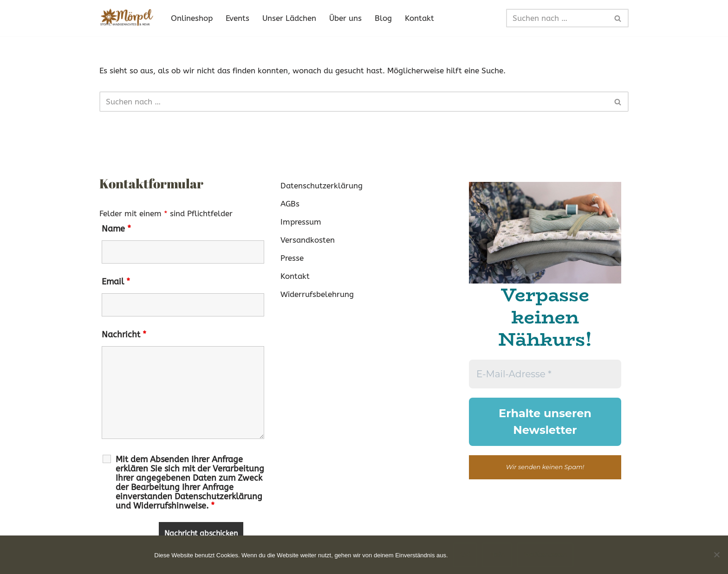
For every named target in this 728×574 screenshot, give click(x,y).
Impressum (301, 222)
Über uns (345, 18)
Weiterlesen (545, 555)
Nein (497, 555)
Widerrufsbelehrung (317, 294)
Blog (383, 18)
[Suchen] (557, 18)
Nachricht (124, 335)
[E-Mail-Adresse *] (545, 374)
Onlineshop (192, 18)
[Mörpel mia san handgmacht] (127, 18)
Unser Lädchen (289, 18)
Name (116, 229)
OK (465, 555)
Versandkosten (308, 240)
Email (116, 282)
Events (237, 18)
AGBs (290, 204)
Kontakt (419, 18)
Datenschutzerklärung (322, 186)
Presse (292, 258)
